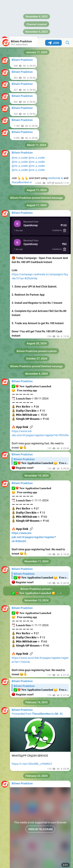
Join (53, 5)
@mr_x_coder (20, 120)
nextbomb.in (55, 140)
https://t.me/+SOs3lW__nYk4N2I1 (32, 726)
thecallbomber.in (22, 144)
